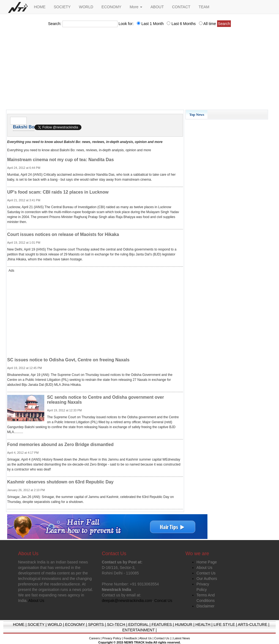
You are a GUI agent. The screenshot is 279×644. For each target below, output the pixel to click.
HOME (40, 7)
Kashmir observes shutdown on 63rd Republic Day (60, 482)
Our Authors (207, 579)
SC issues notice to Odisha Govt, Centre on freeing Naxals (68, 360)
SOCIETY (62, 7)
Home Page (207, 562)
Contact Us (206, 573)
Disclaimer (205, 606)
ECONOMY (111, 7)
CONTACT (181, 7)
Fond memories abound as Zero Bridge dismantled (60, 445)
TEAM (204, 7)
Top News (197, 115)
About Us (204, 568)
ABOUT (157, 7)
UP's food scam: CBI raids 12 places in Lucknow (58, 192)
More (136, 7)
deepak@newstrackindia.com (127, 601)
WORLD (86, 7)
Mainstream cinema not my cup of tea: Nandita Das (61, 160)
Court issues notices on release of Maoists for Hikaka (63, 234)
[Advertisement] (139, 70)
